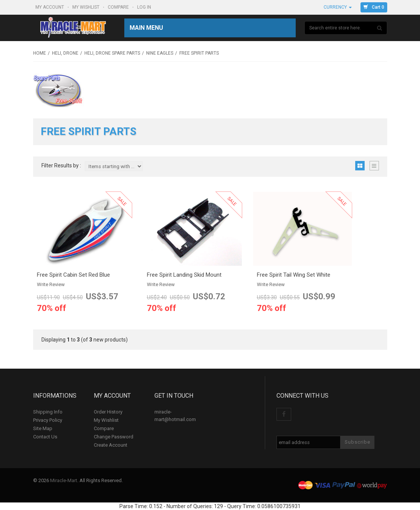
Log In (145, 7)
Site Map (43, 428)
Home (40, 53)
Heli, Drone (65, 53)
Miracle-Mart (64, 480)
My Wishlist (86, 7)
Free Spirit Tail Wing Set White (294, 275)
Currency (338, 7)
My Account (50, 7)
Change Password (114, 437)
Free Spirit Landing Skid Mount (184, 275)
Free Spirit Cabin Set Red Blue (73, 275)
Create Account (111, 445)
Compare (119, 7)
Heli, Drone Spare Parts (112, 53)
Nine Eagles (160, 53)
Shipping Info (48, 412)
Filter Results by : (61, 166)
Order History (108, 412)
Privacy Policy (48, 420)
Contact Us (45, 437)
